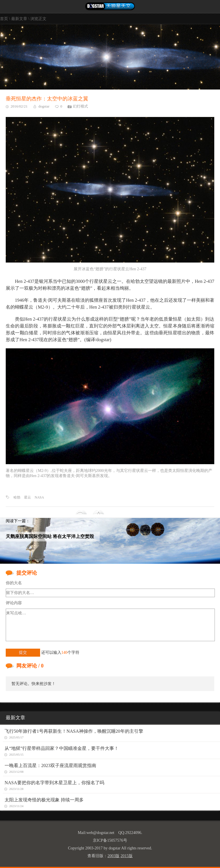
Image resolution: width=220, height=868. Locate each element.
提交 (23, 653)
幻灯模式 (80, 106)
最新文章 (19, 19)
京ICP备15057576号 (110, 840)
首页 (4, 19)
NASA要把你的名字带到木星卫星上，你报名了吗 (54, 783)
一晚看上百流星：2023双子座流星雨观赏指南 (50, 765)
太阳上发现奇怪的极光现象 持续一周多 (44, 800)
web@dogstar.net (100, 833)
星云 (27, 497)
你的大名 (14, 583)
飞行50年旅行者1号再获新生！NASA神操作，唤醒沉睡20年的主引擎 (74, 731)
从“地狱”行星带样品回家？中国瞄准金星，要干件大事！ (62, 748)
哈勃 (17, 497)
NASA (39, 497)
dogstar (44, 106)
